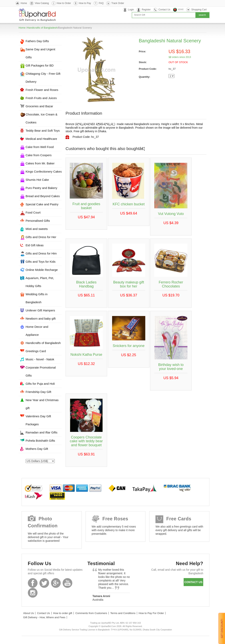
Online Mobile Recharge (42, 270)
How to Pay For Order (151, 613)
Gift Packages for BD (40, 65)
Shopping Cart (199, 10)
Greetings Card (36, 351)
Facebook (33, 583)
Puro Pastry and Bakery (41, 188)
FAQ (101, 3)
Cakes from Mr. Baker (40, 163)
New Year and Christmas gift (42, 404)
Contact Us (164, 10)
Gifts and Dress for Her (41, 237)
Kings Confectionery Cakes (44, 171)
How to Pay (85, 3)
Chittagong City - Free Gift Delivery (43, 78)
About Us (28, 613)
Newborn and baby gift (41, 319)
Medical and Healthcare (41, 139)
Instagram (33, 593)
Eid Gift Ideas (35, 245)
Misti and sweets (37, 229)
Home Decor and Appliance (37, 331)
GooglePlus (56, 583)
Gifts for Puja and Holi (40, 384)
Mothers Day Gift (37, 449)
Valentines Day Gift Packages (38, 420)
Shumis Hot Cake (37, 180)
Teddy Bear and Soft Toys (43, 131)
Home (24, 3)
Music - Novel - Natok (40, 359)
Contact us (193, 582)
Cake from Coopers (39, 155)
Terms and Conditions (123, 613)
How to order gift (63, 613)
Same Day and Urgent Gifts (40, 53)
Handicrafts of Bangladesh (42, 28)
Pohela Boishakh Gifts (40, 441)
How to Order (64, 3)
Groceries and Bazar (39, 106)
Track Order (118, 3)
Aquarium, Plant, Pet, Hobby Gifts (40, 282)
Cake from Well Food (40, 147)
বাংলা (181, 10)
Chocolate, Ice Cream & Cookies (41, 118)
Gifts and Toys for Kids (41, 262)
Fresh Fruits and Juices (41, 98)
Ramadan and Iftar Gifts (41, 432)
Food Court (33, 212)
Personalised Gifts (38, 221)
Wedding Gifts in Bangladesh (37, 298)
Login (131, 10)
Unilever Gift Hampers (40, 310)
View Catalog (42, 3)
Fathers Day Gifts (37, 41)
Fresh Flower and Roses (42, 90)
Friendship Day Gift (38, 392)
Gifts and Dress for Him (41, 253)
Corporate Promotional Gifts (41, 371)
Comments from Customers (91, 613)
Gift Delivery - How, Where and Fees (44, 617)
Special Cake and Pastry (42, 204)
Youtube (67, 583)
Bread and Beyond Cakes (43, 196)
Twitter (44, 583)
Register (146, 10)
